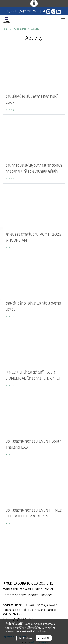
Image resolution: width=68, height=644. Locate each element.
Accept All (44, 638)
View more (11, 110)
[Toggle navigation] (63, 20)
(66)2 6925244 (29, 11)
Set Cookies (25, 638)
